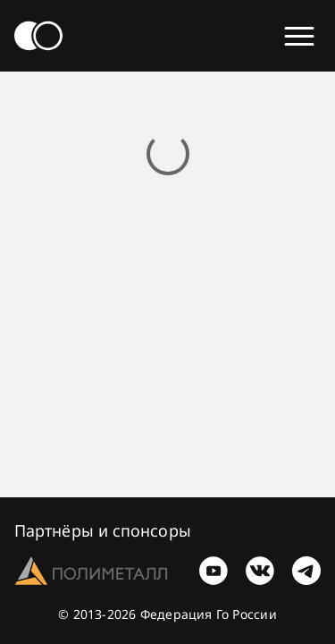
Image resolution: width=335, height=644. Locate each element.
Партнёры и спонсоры (103, 530)
